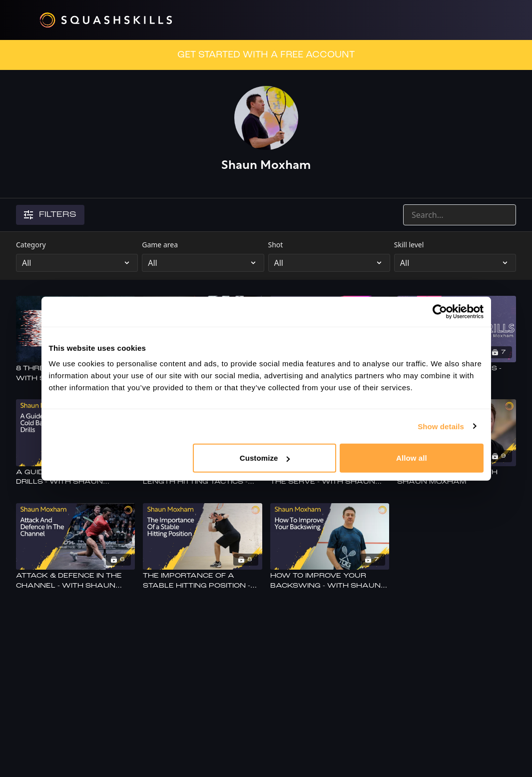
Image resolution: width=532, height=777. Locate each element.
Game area (160, 245)
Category (31, 245)
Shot (276, 245)
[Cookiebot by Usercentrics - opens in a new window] (440, 311)
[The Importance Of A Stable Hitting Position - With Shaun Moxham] (202, 581)
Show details (441, 426)
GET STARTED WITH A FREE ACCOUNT (266, 55)
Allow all (412, 458)
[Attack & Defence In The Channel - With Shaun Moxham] (75, 581)
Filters (50, 215)
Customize (265, 458)
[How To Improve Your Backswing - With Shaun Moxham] (330, 581)
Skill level (409, 245)
